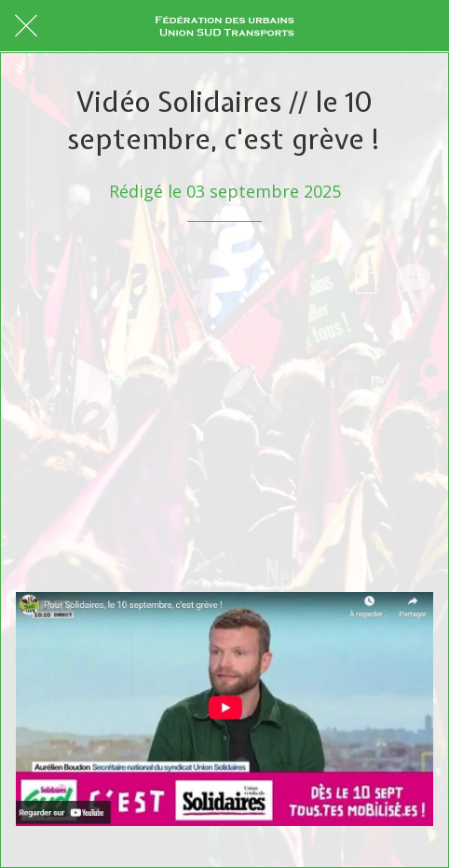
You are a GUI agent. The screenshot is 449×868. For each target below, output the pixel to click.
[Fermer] (26, 26)
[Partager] (366, 278)
